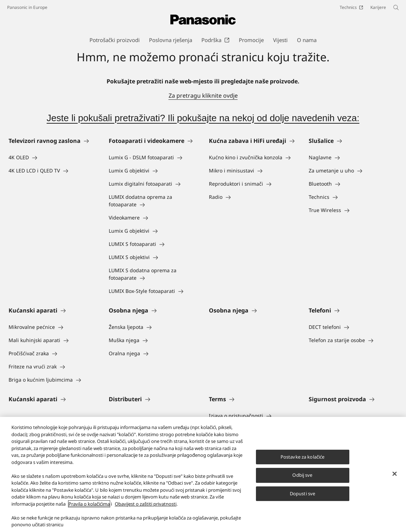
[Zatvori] (395, 478)
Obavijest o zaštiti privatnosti (146, 508)
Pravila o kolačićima (89, 508)
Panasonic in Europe (27, 7)
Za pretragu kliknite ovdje (203, 95)
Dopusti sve (302, 498)
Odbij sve (302, 480)
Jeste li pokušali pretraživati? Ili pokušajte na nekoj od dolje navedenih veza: (203, 118)
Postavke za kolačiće (303, 461)
